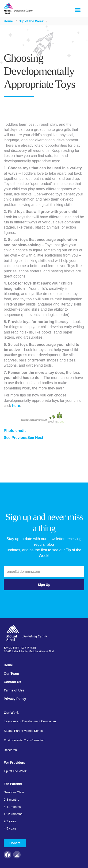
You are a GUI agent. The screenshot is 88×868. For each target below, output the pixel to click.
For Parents (13, 784)
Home (8, 21)
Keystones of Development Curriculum (30, 721)
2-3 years (10, 821)
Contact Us (12, 682)
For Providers (14, 763)
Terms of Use (14, 690)
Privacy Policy (15, 699)
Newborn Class (14, 792)
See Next (35, 438)
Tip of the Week (32, 21)
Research (10, 750)
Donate (15, 843)
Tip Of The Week (15, 771)
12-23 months (13, 814)
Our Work (11, 713)
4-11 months (12, 807)
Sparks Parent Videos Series (23, 731)
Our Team (11, 674)
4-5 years (10, 828)
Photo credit (15, 431)
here (16, 406)
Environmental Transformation (24, 740)
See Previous (16, 438)
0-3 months (11, 800)
